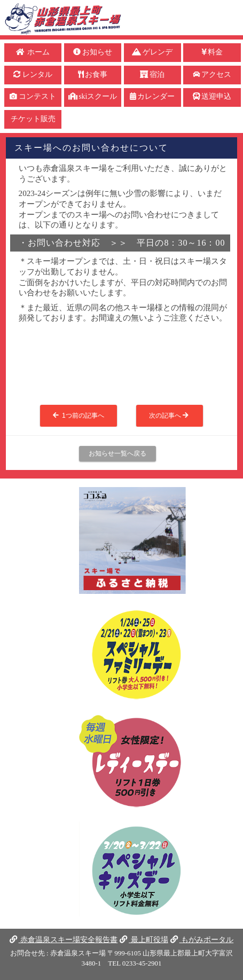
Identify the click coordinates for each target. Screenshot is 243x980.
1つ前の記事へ (78, 415)
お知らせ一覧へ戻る (117, 453)
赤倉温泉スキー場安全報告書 (64, 939)
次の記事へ (170, 415)
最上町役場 (144, 939)
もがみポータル (202, 939)
